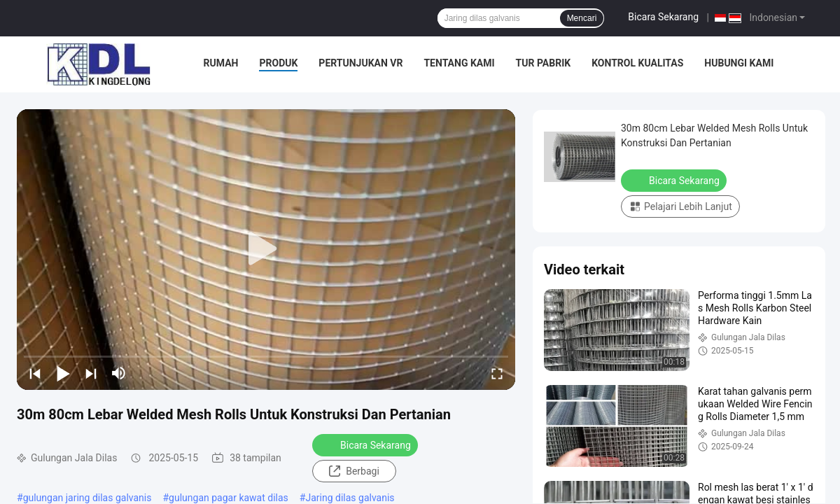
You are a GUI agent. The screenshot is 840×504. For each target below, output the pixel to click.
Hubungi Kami (739, 63)
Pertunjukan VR (360, 63)
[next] (91, 373)
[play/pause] (63, 373)
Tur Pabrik (544, 63)
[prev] (35, 373)
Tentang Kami (459, 63)
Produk (278, 63)
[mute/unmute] (119, 373)
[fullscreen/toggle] (497, 373)
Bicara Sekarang (663, 17)
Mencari (582, 18)
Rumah (221, 63)
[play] (266, 249)
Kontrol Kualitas (637, 63)
